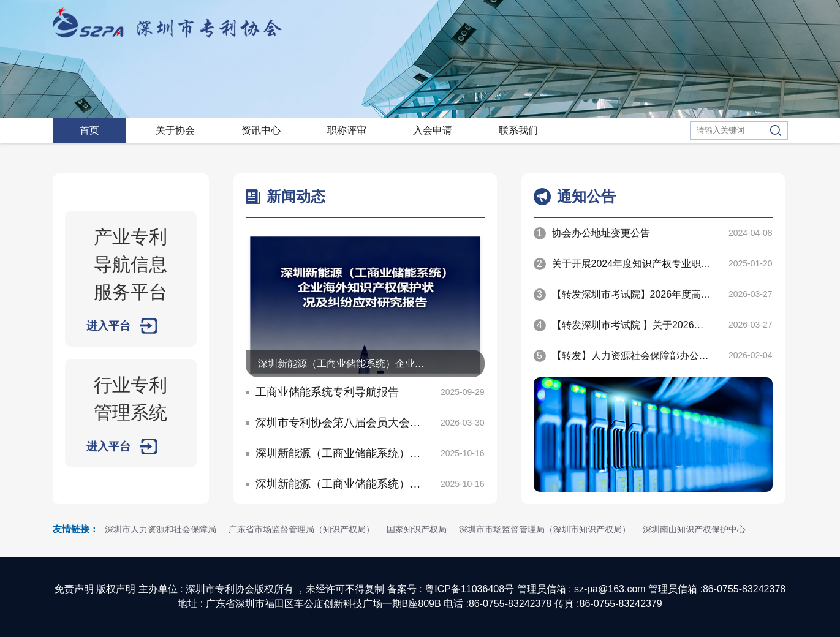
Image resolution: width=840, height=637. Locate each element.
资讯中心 (261, 130)
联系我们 (518, 130)
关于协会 (175, 130)
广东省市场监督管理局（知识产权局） (301, 529)
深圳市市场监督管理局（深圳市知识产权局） (545, 529)
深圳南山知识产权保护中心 (694, 529)
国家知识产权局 (417, 529)
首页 (89, 130)
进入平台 (108, 326)
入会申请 (433, 130)
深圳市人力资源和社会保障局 (161, 529)
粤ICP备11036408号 (469, 589)
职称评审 (347, 130)
